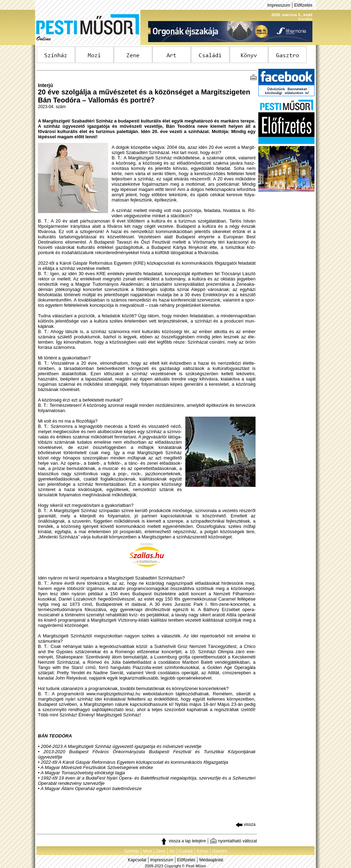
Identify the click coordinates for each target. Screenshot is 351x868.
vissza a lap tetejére (183, 841)
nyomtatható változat (233, 841)
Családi (186, 851)
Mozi (148, 851)
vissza (246, 824)
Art (172, 851)
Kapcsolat (137, 860)
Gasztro (220, 851)
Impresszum (279, 5)
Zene (161, 851)
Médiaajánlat (211, 860)
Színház (131, 851)
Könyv (202, 851)
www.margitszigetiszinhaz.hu (113, 694)
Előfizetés (303, 5)
